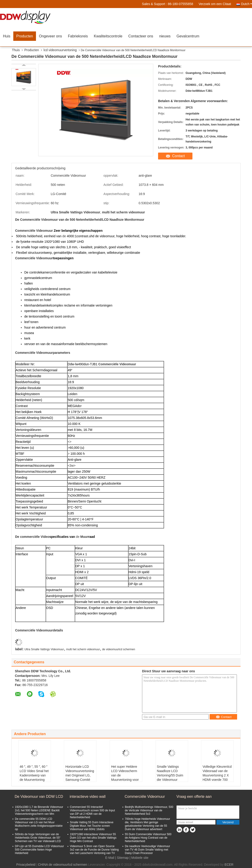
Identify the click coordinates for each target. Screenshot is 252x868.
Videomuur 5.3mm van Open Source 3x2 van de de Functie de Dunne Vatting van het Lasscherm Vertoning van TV (94, 850)
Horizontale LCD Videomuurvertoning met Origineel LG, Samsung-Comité (80, 773)
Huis (7, 36)
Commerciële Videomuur (145, 797)
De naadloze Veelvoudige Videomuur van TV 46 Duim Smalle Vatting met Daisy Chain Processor (147, 850)
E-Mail (110, 858)
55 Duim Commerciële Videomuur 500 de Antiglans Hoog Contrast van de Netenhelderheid (148, 838)
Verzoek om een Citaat (215, 4)
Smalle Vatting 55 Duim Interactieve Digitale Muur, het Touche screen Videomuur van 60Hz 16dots (92, 826)
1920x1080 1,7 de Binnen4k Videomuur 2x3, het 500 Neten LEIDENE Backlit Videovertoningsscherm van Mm (39, 810)
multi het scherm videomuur (83, 649)
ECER (229, 865)
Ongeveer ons (51, 36)
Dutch (247, 4)
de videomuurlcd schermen (119, 649)
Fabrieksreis (78, 36)
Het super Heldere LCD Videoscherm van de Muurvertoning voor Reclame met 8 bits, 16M (125, 777)
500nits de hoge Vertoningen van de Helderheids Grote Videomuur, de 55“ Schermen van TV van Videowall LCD (38, 838)
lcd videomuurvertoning (60, 50)
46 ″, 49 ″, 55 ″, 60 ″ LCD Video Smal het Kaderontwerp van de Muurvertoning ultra (34, 775)
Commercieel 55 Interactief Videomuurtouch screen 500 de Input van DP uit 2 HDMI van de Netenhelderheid (92, 812)
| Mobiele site (139, 858)
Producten (25, 36)
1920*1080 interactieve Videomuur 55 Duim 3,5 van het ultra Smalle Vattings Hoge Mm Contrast (93, 838)
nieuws (165, 36)
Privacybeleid (26, 865)
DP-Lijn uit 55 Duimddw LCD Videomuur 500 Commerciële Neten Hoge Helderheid (39, 850)
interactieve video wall (88, 797)
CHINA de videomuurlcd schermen (63, 865)
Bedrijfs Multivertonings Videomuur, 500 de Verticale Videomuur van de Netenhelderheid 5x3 (149, 810)
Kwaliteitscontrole (108, 36)
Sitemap (123, 858)
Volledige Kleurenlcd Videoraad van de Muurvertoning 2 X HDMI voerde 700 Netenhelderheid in (217, 775)
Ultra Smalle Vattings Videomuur (44, 649)
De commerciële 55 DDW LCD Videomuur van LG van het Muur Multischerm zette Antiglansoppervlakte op (39, 824)
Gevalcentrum (188, 36)
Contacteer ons (141, 36)
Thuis (16, 50)
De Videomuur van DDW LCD (39, 797)
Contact (178, 156)
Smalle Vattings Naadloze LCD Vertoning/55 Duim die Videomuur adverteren (170, 775)
